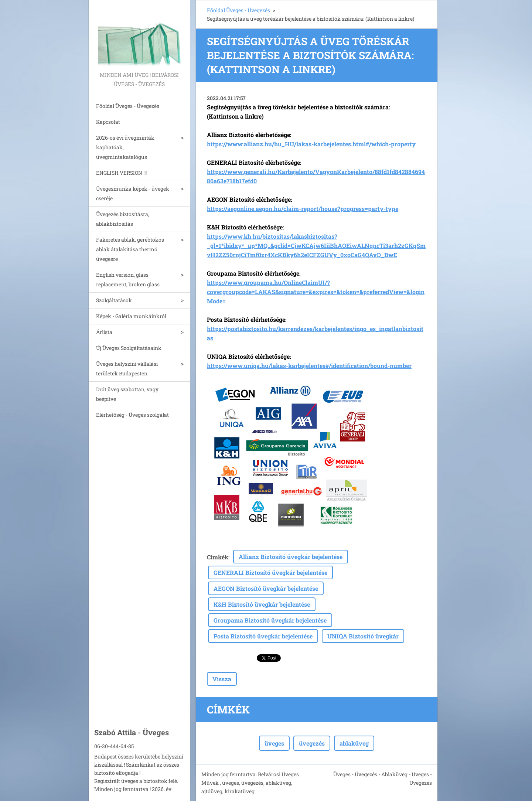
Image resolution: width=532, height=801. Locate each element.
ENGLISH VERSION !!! (121, 173)
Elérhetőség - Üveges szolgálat (132, 415)
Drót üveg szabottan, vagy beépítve (127, 394)
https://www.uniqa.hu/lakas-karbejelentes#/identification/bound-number (309, 366)
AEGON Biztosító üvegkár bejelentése (266, 588)
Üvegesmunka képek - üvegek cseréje (133, 193)
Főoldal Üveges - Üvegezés (128, 106)
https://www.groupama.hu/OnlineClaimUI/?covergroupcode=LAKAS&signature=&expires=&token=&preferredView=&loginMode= (316, 292)
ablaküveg (354, 743)
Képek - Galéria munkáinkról (131, 316)
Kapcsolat (108, 122)
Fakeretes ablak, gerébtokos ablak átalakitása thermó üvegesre (130, 249)
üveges (274, 743)
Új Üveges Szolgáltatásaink (129, 348)
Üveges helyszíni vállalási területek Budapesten (127, 369)
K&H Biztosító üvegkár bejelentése (262, 604)
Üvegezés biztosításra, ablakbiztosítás (123, 219)
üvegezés (312, 743)
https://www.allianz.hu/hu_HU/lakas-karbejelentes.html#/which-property (311, 144)
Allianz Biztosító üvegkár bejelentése (291, 557)
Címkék (218, 557)
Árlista (104, 332)
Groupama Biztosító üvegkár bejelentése (270, 620)
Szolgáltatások (114, 300)
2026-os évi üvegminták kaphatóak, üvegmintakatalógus (125, 147)
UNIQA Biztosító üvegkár (363, 636)
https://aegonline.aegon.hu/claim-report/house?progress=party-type (303, 209)
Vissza (222, 679)
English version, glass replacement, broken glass (128, 280)
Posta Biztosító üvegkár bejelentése (263, 636)
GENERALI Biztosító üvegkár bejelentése (270, 572)
